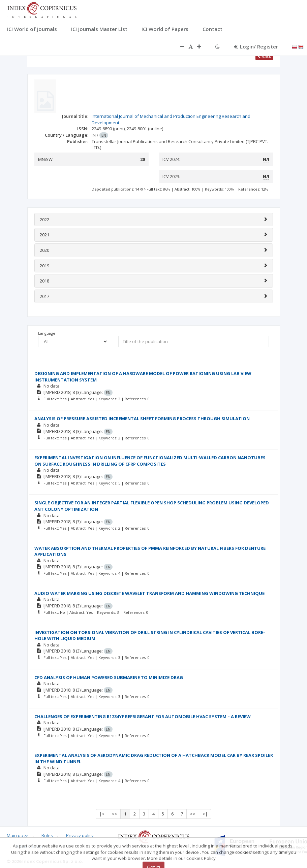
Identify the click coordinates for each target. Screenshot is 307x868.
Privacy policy (80, 835)
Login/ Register (256, 46)
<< (114, 814)
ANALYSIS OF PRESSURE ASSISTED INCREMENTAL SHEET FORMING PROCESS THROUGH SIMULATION (142, 419)
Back (264, 56)
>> (193, 814)
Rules (47, 835)
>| (205, 814)
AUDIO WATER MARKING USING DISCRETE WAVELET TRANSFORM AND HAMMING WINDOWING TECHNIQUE (149, 593)
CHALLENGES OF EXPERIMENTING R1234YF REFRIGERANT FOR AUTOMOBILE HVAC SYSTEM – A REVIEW (143, 716)
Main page (18, 835)
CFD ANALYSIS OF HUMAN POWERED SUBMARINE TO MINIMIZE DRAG (109, 677)
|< (102, 814)
